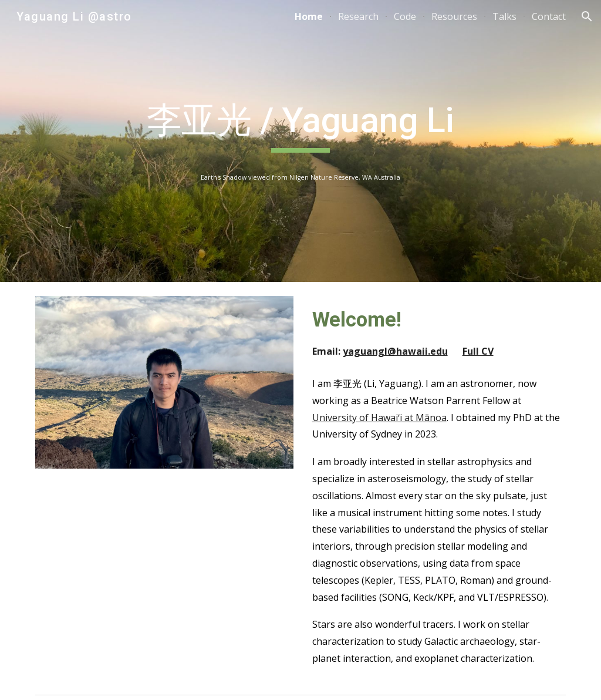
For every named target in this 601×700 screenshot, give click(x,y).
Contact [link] (549, 16)
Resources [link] (454, 16)
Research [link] (358, 16)
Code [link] (405, 16)
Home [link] (309, 16)
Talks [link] (504, 16)
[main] (300, 126)
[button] (587, 16)
